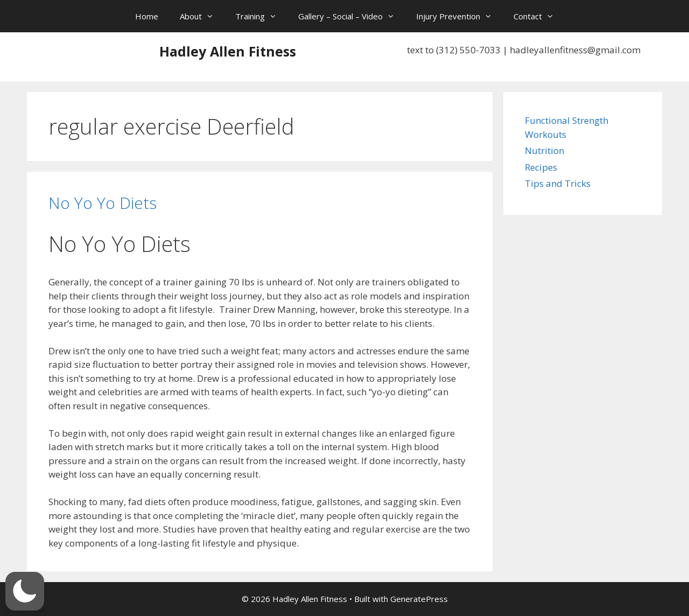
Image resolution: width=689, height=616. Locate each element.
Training (261, 16)
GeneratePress (419, 599)
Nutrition (544, 150)
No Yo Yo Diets (103, 203)
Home (147, 16)
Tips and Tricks (558, 183)
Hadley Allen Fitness (228, 51)
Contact (539, 16)
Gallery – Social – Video (352, 16)
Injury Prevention (459, 16)
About (202, 16)
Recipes (541, 167)
